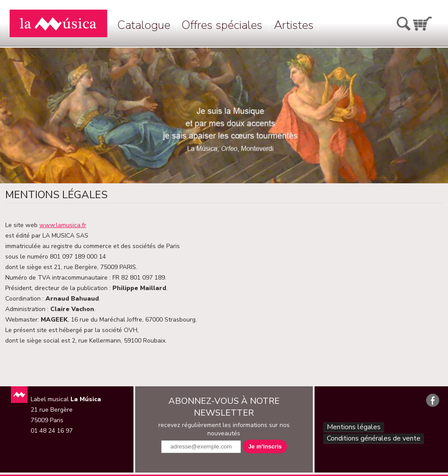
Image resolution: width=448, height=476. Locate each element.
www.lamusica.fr (63, 225)
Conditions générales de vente (373, 441)
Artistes (294, 25)
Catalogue (144, 25)
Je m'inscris (265, 446)
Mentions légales (352, 428)
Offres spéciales (222, 25)
